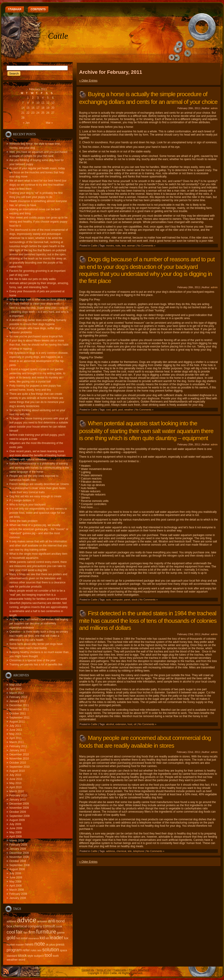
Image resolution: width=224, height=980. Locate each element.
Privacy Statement (139, 970)
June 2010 (16, 779)
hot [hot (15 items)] (18, 938)
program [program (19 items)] (14, 950)
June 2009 (16, 828)
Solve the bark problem (23, 521)
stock (135, 600)
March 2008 (17, 890)
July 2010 (15, 775)
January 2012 (18, 701)
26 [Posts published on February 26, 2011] (48, 113)
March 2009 (17, 841)
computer (117, 600)
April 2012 (16, 689)
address (111, 851)
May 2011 (15, 734)
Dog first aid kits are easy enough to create (35, 496)
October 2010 (18, 763)
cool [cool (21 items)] (11, 932)
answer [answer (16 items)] (42, 921)
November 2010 (19, 759)
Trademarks (120, 970)
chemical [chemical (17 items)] (20, 926)
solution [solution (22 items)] (51, 950)
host (130, 724)
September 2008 (20, 865)
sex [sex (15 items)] (39, 950)
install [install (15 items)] (24, 938)
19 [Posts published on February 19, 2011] (48, 108)
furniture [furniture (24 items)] (46, 932)
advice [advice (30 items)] (27, 920)
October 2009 (18, 812)
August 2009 (17, 820)
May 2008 (15, 882)
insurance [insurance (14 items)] (34, 938)
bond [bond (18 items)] (60, 921)
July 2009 (15, 824)
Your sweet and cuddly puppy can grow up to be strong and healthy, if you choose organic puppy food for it (38, 222)
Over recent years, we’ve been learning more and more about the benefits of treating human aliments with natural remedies (37, 455)
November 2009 (19, 808)
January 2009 (18, 849)
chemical (121, 851)
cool (108, 410)
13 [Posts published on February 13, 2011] (53, 103)
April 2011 (16, 738)
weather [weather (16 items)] (12, 960)
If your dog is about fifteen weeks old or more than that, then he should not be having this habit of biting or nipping (39, 345)
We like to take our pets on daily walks (33, 279)
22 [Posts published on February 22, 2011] (28, 113)
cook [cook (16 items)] (59, 926)
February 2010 (18, 795)
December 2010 (19, 754)
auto (108, 600)
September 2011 (20, 718)
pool (121, 410)
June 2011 (16, 730)
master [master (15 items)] (20, 945)
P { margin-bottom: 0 (22, 500)
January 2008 (18, 898)
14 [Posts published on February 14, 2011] (23, 108)
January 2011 (18, 750)
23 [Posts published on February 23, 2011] (33, 113)
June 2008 (16, 877)
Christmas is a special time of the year (33, 660)
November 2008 (19, 857)
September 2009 (20, 816)
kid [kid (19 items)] (42, 938)
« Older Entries (88, 81)
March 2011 (17, 742)
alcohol (110, 724)
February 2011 (18, 746)
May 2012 (15, 685)
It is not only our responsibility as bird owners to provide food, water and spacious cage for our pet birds (38, 513)
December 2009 (19, 804)
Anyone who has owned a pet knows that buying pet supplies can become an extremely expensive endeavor (39, 623)
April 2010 (16, 787)
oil (135, 724)
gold (114, 410)
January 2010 (18, 800)
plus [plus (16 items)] (52, 945)
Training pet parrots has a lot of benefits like (36, 664)
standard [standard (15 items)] (12, 956)
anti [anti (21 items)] (52, 921)
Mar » (49, 123)
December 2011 (19, 705)
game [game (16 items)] (61, 933)
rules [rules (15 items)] (34, 950)
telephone (139, 851)
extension (121, 724)
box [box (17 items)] (9, 926)
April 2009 (16, 836)
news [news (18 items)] (29, 944)
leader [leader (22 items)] (56, 938)
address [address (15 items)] (11, 921)
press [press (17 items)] (60, 944)
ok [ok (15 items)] (47, 945)
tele (130, 851)
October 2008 (18, 861)
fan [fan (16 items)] (26, 933)
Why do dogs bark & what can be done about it (38, 300)
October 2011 (18, 713)
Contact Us (88, 970)
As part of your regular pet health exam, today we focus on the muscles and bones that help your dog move (37, 172)
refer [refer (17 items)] (26, 950)
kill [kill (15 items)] (47, 938)
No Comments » (146, 246)
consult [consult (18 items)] (49, 926)
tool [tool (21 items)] (48, 955)
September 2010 (20, 767)
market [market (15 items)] (11, 945)
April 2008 (16, 886)
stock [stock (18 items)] (22, 956)
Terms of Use (104, 970)
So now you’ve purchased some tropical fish (36, 336)
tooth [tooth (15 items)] (56, 956)
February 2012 (18, 697)
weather (129, 410)
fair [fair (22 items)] (19, 932)
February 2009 (18, 845)
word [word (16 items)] (22, 960)
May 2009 (15, 832)
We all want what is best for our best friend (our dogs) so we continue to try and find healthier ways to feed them (38, 185)
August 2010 (17, 771)
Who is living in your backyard (27, 505)
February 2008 (18, 894)
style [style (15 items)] (30, 956)
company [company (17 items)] (35, 926)
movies (110, 246)
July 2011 (15, 726)
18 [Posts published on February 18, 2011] (43, 108)
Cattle (58, 36)
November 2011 (19, 709)
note (118, 246)
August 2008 (17, 869)
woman (131, 246)
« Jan (26, 123)
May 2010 (15, 783)
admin (214, 108)
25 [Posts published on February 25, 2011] (43, 113)
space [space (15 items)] (63, 950)
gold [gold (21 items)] (11, 938)
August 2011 (17, 722)
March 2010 (17, 791)
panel (127, 600)
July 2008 (15, 873)
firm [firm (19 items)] (32, 932)
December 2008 (19, 853)
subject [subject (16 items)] (39, 956)
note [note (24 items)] (40, 944)
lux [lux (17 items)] (66, 938)
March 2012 (17, 693)
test (124, 246)
